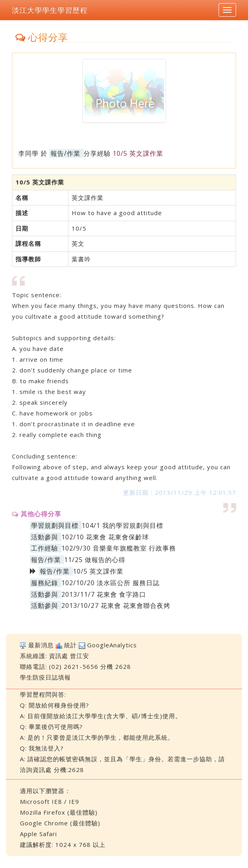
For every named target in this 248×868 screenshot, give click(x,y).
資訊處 (59, 656)
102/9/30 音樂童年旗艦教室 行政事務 (119, 548)
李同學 (28, 153)
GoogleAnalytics (112, 645)
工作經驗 (45, 548)
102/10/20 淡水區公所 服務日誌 (110, 583)
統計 (70, 645)
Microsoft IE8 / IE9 (50, 801)
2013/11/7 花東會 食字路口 (104, 594)
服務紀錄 (45, 583)
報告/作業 (65, 153)
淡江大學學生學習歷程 (50, 10)
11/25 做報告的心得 (95, 560)
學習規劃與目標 (55, 525)
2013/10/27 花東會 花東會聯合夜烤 (116, 605)
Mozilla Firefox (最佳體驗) (59, 812)
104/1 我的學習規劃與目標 (122, 525)
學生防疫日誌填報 (45, 677)
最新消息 (41, 645)
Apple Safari (38, 834)
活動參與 (45, 537)
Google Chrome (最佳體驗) (60, 823)
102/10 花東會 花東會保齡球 (105, 537)
